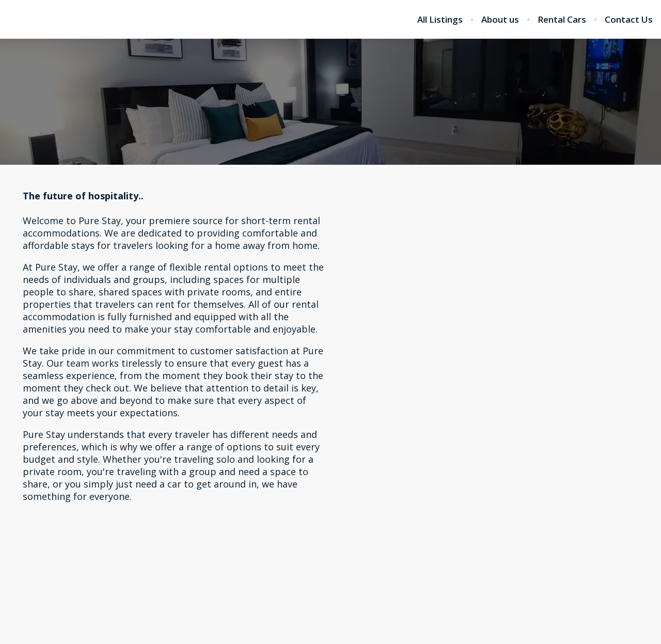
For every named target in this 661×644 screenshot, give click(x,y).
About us (500, 20)
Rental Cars (562, 20)
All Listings (440, 20)
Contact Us (629, 20)
